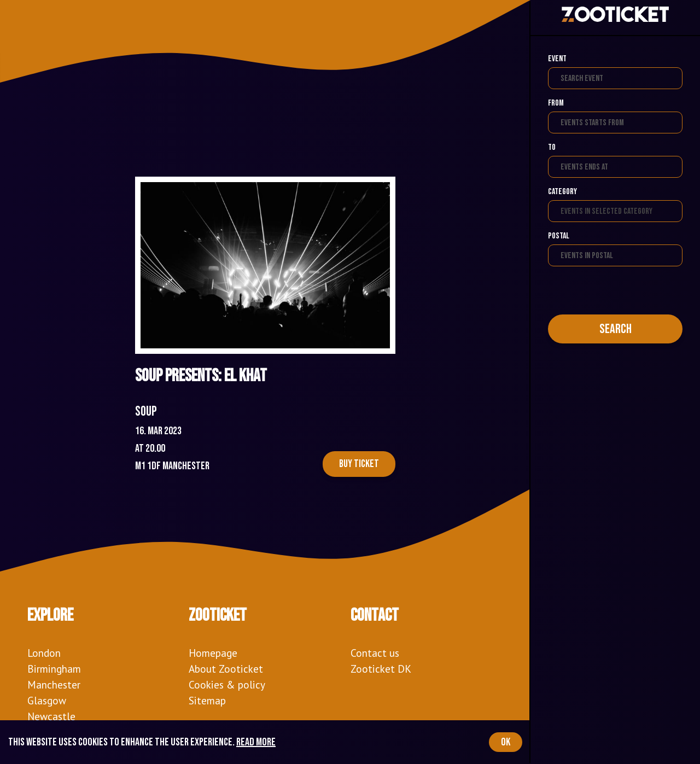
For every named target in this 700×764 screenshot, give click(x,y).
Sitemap (207, 700)
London (44, 653)
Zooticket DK (381, 669)
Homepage (213, 653)
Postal (559, 236)
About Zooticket (226, 669)
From (556, 103)
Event (557, 59)
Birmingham (54, 669)
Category (562, 192)
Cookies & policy (227, 684)
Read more (256, 742)
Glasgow (47, 700)
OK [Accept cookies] (506, 742)
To (552, 147)
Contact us (375, 653)
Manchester (54, 684)
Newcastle (51, 716)
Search (616, 329)
